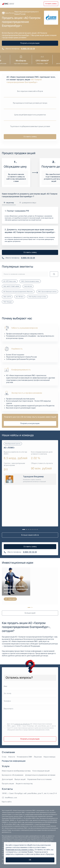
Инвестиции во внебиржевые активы (16, 771)
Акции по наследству (24, 784)
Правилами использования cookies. (20, 850)
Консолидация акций (41, 771)
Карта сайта (7, 802)
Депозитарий (7, 779)
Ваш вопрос (9, 709)
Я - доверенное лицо (28, 203)
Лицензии (38, 757)
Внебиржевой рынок (13, 444)
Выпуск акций (20, 779)
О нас (4, 757)
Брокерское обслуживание (13, 775)
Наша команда (49, 757)
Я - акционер (9, 203)
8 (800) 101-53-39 (28, 49)
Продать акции (8, 784)
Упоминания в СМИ (24, 757)
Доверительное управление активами (40, 775)
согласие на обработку (22, 724)
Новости (12, 757)
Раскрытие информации (14, 761)
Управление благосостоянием (39, 779)
